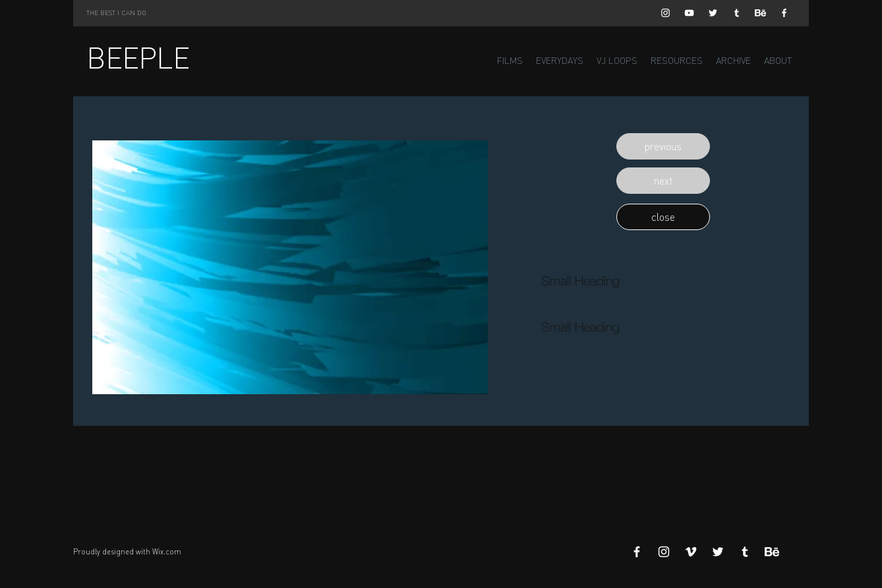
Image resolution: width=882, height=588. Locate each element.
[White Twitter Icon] (713, 13)
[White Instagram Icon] (665, 13)
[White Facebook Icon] (784, 13)
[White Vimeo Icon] (691, 552)
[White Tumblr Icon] (737, 13)
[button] (663, 146)
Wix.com (167, 552)
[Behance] (760, 13)
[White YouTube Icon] (689, 13)
